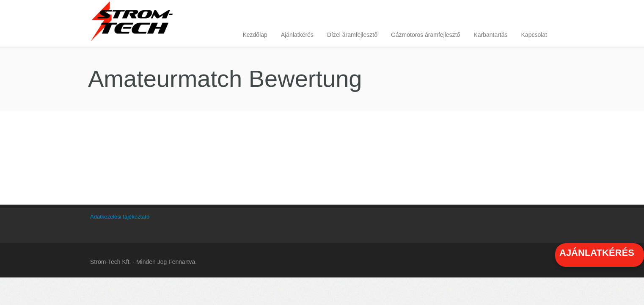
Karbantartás (490, 35)
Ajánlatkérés (297, 35)
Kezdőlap (255, 35)
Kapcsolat (534, 35)
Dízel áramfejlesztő (352, 35)
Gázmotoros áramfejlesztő (425, 35)
